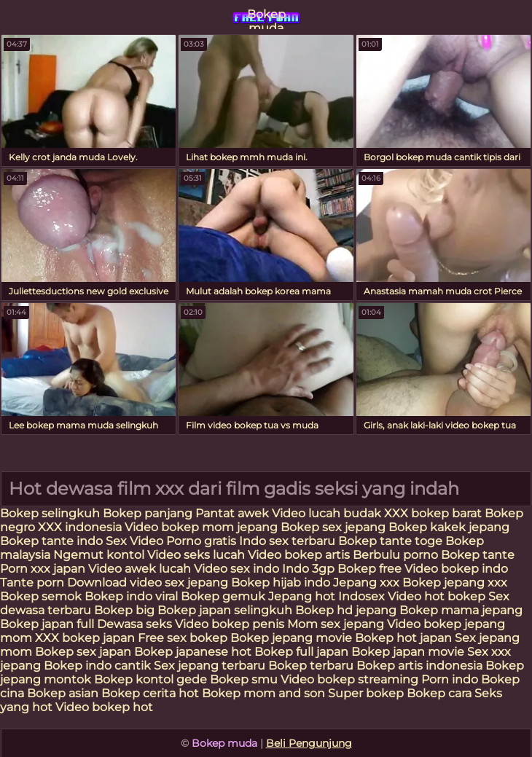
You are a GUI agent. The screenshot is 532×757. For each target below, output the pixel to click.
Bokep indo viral (131, 596)
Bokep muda (266, 18)
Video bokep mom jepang (201, 527)
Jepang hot (303, 596)
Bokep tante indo (51, 541)
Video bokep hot (104, 707)
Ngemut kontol (99, 555)
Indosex (363, 596)
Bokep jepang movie (291, 638)
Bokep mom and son (263, 693)
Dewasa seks (134, 624)
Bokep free (369, 569)
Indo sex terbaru (287, 541)
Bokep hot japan (403, 638)
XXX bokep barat (433, 513)
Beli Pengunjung (309, 743)
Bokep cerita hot (150, 693)
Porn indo (451, 679)
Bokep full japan (301, 652)
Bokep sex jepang (335, 527)
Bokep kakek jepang (449, 527)
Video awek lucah (140, 569)
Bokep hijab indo (281, 583)
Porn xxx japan (44, 569)
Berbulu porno (395, 555)
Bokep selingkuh (50, 513)
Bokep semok (41, 596)
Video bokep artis (299, 555)
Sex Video (134, 541)
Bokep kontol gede (150, 679)
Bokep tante (478, 555)
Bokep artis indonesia (419, 666)
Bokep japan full (47, 624)
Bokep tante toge (390, 541)
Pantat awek (232, 513)
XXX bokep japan (85, 638)
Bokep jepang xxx (455, 583)
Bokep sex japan (83, 652)
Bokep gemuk (223, 596)
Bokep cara (439, 693)
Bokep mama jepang (461, 610)
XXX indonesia (80, 527)
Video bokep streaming (351, 679)
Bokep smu (244, 679)
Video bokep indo (456, 569)
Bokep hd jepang (346, 610)
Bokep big (124, 610)
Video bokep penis (230, 624)
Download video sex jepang (148, 583)
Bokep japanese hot (193, 652)
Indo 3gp (308, 569)
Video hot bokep (437, 596)
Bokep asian (63, 693)
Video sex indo (236, 569)
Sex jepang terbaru (210, 666)
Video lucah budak (326, 513)
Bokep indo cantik (99, 666)
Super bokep (366, 693)
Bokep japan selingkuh (225, 610)
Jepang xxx (366, 583)
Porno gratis (201, 541)
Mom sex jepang (336, 624)
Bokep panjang (148, 513)
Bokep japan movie (408, 652)
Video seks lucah (196, 555)
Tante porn (32, 583)
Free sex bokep (183, 638)
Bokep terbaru (311, 666)
